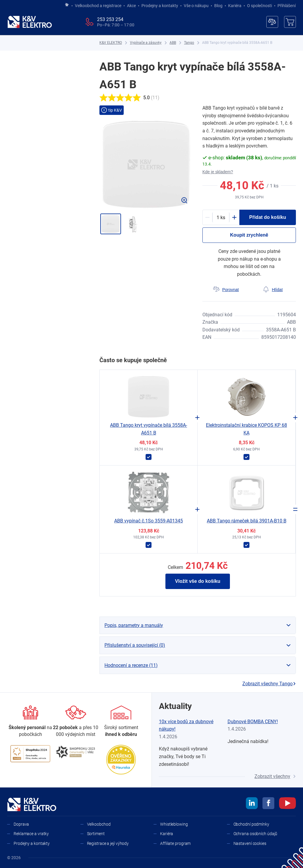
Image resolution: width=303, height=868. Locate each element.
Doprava (21, 824)
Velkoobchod (99, 824)
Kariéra (235, 6)
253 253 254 (110, 19)
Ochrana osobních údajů (256, 834)
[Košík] (290, 22)
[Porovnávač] (272, 22)
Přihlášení (285, 6)
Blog (218, 6)
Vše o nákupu (196, 6)
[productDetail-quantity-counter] (221, 217)
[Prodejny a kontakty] (76, 722)
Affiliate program (175, 843)
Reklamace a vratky (31, 834)
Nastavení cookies (250, 843)
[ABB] (173, 43)
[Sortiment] (121, 722)
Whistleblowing (174, 824)
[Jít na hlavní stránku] (67, 5)
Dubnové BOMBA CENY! (253, 722)
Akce (131, 6)
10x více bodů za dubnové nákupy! (186, 725)
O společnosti (260, 6)
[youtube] (287, 804)
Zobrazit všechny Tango (269, 684)
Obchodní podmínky (251, 824)
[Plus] (234, 217)
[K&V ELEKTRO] (30, 22)
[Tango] (189, 43)
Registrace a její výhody (108, 843)
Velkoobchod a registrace (98, 6)
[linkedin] (252, 804)
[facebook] (268, 804)
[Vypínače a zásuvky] (146, 43)
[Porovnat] (226, 290)
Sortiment (96, 834)
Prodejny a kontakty (160, 6)
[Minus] (207, 217)
